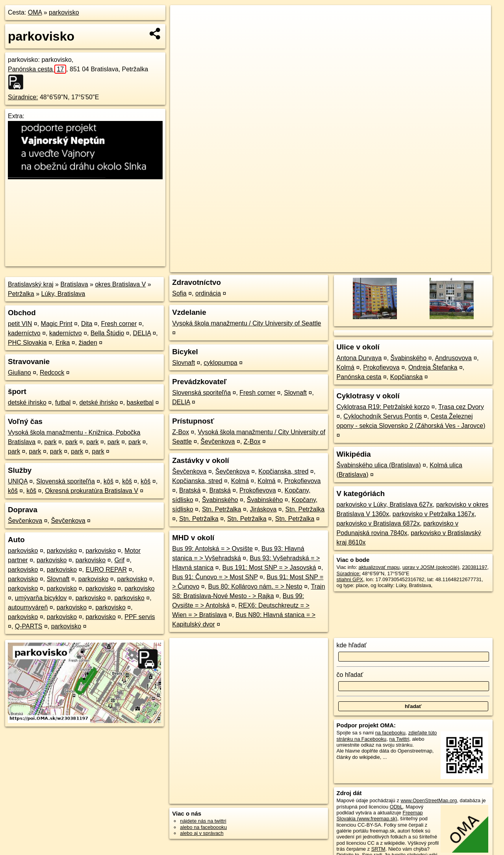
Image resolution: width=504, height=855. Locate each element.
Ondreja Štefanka (433, 367)
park (51, 442)
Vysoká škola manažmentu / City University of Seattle (246, 323)
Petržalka (21, 294)
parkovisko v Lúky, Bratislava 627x (385, 505)
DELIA (142, 333)
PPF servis (140, 617)
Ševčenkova (25, 521)
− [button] (184, 31)
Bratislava (74, 284)
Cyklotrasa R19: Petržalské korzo (383, 407)
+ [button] (184, 19)
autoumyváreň (28, 607)
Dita (87, 324)
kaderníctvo (24, 333)
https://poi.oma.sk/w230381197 (456, 266)
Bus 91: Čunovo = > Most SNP (215, 577)
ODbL (396, 807)
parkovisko (64, 12)
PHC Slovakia (27, 343)
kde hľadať (352, 645)
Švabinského (220, 500)
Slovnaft (58, 579)
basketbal (140, 402)
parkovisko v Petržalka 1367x (434, 514)
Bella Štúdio (107, 333)
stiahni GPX (350, 579)
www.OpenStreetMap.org (429, 800)
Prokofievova (303, 481)
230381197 (475, 567)
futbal (63, 402)
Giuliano (19, 373)
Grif (119, 560)
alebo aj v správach (202, 833)
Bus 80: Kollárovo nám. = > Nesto (255, 586)
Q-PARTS (29, 626)
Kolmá (240, 481)
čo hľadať (350, 675)
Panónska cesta (37, 69)
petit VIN (20, 324)
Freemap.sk (397, 266)
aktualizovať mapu (379, 567)
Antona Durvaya (359, 358)
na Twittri (399, 739)
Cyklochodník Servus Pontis (383, 416)
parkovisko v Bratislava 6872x (378, 523)
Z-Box (181, 432)
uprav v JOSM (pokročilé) (431, 567)
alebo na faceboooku (203, 827)
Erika (63, 343)
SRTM (378, 849)
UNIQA (18, 481)
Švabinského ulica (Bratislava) (379, 465)
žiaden (88, 343)
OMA (35, 12)
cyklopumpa (220, 363)
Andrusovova (453, 358)
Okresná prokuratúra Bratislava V (92, 491)
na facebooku (390, 733)
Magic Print (57, 324)
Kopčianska (407, 377)
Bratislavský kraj (31, 284)
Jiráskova (263, 509)
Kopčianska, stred (283, 471)
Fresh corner (119, 324)
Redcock (52, 373)
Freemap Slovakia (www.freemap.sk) (380, 816)
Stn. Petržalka (222, 509)
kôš (108, 481)
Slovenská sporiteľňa (66, 481)
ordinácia (208, 293)
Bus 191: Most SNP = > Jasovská (269, 568)
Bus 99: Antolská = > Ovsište (212, 549)
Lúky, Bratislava (63, 294)
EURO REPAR (106, 570)
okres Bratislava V (120, 284)
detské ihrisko (27, 402)
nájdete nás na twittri (203, 821)
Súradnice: (23, 97)
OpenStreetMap (357, 266)
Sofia (179, 293)
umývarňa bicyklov (41, 598)
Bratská (190, 490)
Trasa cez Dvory (461, 407)
